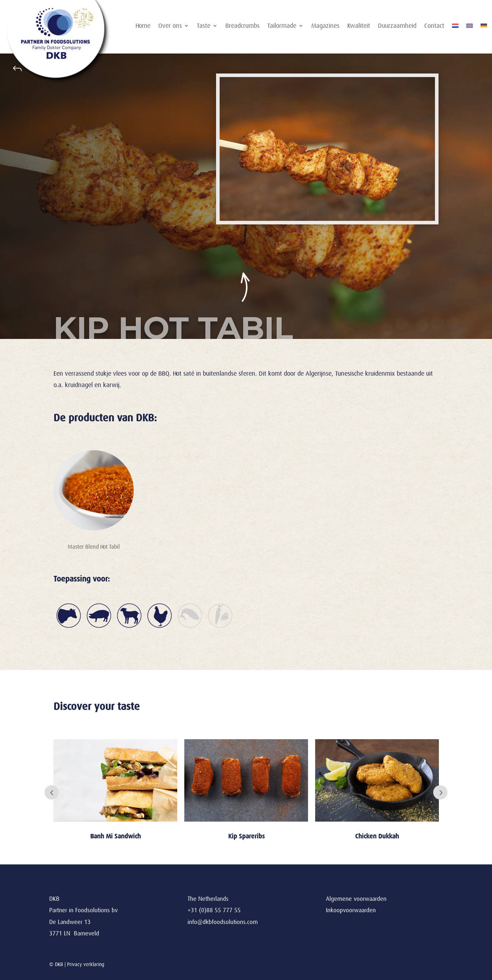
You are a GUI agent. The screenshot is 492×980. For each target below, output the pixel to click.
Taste (204, 26)
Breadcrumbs (242, 26)
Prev (52, 792)
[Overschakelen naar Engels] (470, 27)
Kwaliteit (359, 26)
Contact (434, 26)
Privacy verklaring (86, 964)
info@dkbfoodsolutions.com (223, 922)
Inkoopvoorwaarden (351, 910)
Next (440, 792)
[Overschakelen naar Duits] (484, 27)
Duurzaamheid (397, 26)
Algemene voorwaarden (356, 899)
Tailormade (282, 26)
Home (143, 26)
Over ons (170, 26)
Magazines (325, 26)
